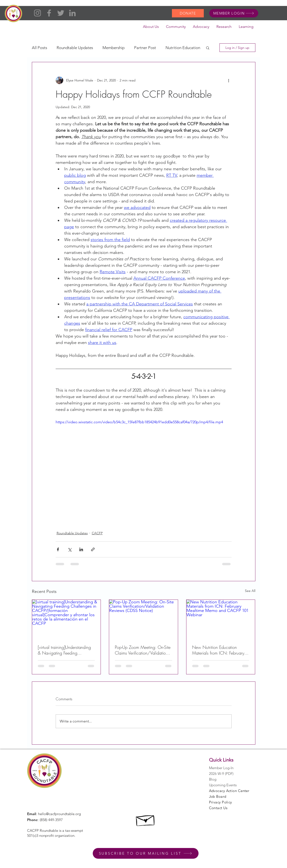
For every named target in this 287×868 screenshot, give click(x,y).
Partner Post (145, 48)
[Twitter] (61, 13)
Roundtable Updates (75, 48)
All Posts (39, 48)
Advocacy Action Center (229, 791)
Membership (114, 48)
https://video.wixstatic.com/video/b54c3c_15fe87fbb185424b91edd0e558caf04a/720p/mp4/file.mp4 (139, 422)
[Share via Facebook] (58, 549)
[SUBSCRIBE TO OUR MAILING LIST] (146, 853)
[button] (151, 28)
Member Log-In (221, 768)
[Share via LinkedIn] (81, 549)
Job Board (218, 796)
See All (250, 591)
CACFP (97, 533)
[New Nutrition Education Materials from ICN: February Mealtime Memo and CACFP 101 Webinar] (221, 619)
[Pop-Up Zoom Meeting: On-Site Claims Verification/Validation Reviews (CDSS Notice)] (143, 619)
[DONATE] (188, 13)
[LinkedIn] (72, 13)
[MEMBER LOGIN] (234, 13)
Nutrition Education (183, 48)
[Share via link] (93, 549)
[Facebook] (49, 13)
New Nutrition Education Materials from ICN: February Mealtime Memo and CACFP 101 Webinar (218, 650)
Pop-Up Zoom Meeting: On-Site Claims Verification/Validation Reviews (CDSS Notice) (143, 650)
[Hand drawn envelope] (146, 819)
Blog (213, 779)
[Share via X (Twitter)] (70, 549)
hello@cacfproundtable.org (59, 814)
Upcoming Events (223, 785)
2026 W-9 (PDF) (221, 774)
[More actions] (229, 80)
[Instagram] (37, 13)
